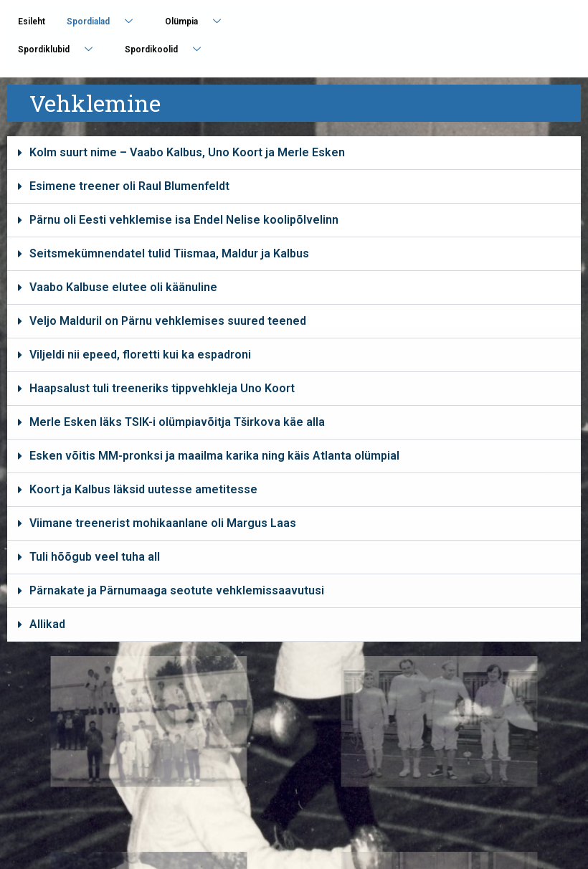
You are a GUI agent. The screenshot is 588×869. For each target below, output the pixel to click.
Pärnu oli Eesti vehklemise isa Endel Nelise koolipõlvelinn (184, 220)
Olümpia (198, 21)
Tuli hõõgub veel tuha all (95, 557)
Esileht (32, 22)
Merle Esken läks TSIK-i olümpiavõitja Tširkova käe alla (177, 422)
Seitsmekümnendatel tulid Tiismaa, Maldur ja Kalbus (169, 253)
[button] (294, 153)
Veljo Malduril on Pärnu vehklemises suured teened (168, 321)
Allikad (47, 624)
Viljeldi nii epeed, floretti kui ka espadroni (140, 355)
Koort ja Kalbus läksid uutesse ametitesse (143, 489)
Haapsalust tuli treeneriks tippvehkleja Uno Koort (162, 388)
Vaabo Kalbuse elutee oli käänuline (123, 287)
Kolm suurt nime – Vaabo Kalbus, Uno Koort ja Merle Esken (187, 152)
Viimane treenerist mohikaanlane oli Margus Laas (163, 523)
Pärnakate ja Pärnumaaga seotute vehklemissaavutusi (177, 590)
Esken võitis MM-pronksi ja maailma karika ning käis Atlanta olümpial (214, 456)
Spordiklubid (61, 49)
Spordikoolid (168, 49)
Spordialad (105, 21)
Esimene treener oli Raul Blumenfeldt (129, 186)
